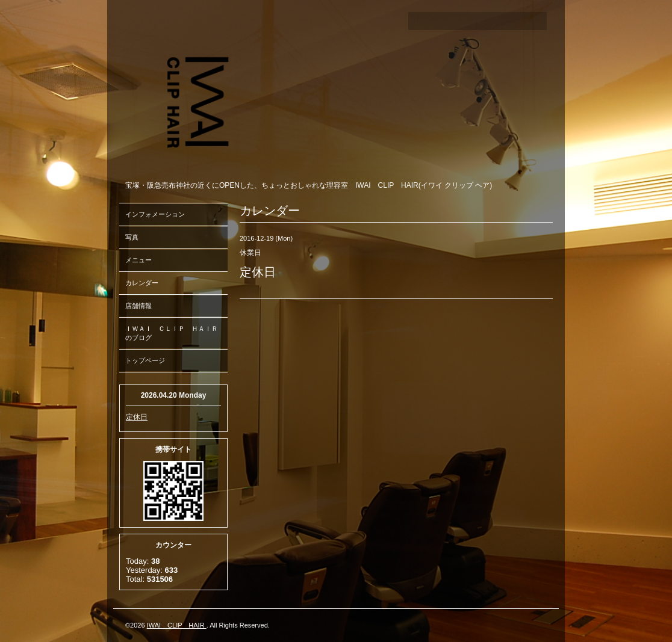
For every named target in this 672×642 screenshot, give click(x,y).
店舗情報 (138, 306)
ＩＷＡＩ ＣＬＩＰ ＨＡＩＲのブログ (172, 333)
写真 (132, 237)
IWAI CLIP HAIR (177, 625)
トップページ (145, 360)
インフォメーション (155, 214)
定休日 (137, 417)
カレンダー (142, 283)
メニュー (138, 260)
